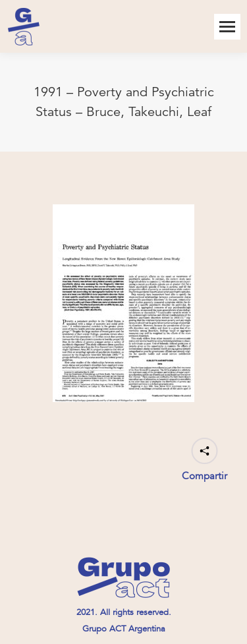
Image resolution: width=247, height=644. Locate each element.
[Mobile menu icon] (227, 27)
